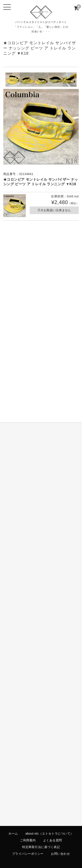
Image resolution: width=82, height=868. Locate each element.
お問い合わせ (60, 854)
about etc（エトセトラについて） (49, 834)
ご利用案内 (28, 840)
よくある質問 (53, 840)
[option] (13, 80)
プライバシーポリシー (28, 854)
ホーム (13, 834)
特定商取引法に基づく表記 (41, 847)
